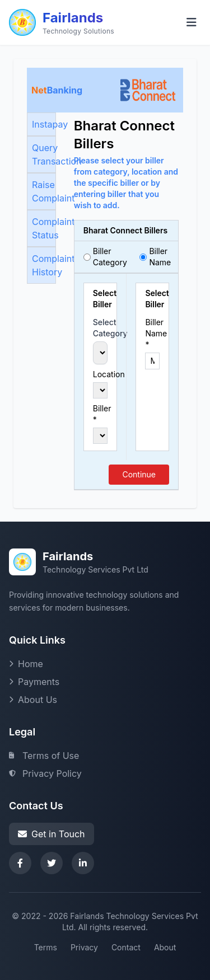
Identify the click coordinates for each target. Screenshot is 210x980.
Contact (126, 947)
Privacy (84, 947)
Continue (139, 474)
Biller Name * (152, 333)
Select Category (101, 328)
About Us (33, 700)
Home (26, 664)
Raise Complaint (44, 191)
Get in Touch (52, 834)
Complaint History (44, 265)
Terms (46, 947)
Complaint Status (44, 228)
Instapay (44, 124)
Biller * (101, 414)
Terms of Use (44, 756)
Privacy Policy (45, 773)
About (165, 947)
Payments (34, 682)
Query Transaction (44, 154)
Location (101, 374)
